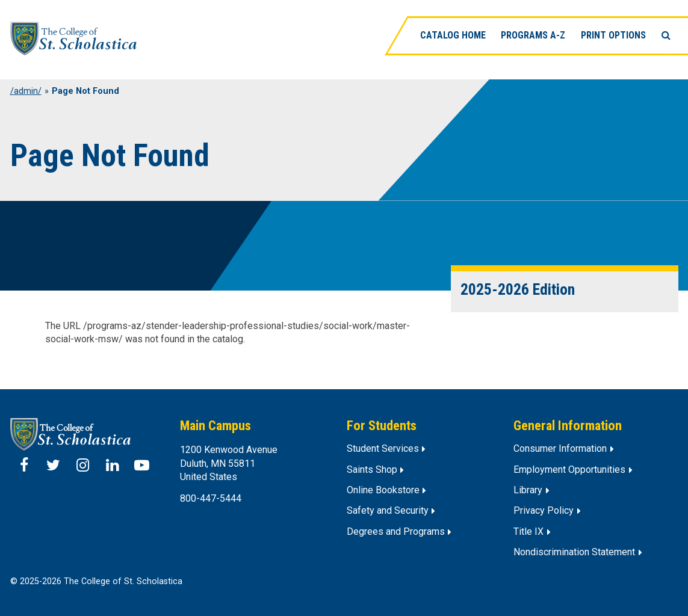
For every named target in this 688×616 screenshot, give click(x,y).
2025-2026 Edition (518, 289)
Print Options (613, 35)
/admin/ (26, 91)
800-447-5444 (211, 498)
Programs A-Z (534, 35)
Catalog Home (453, 35)
